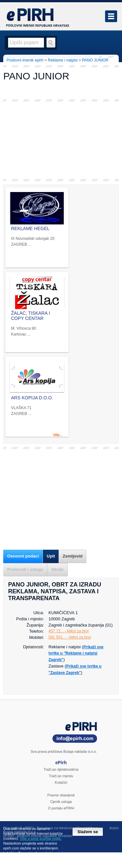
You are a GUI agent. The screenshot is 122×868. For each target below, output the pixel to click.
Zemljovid (73, 556)
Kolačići (61, 782)
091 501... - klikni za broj (70, 637)
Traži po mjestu (61, 776)
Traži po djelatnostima (61, 769)
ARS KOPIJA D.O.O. (32, 398)
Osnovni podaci (23, 556)
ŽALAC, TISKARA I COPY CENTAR (31, 316)
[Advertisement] (61, 140)
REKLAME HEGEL (30, 228)
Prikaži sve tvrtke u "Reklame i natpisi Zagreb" (76, 653)
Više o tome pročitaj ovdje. (41, 838)
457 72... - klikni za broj (68, 631)
